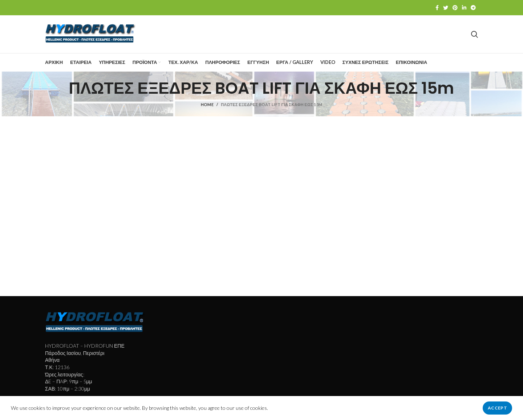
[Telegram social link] (473, 8)
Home (207, 104)
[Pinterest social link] (455, 8)
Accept (497, 408)
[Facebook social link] (437, 8)
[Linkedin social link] (464, 8)
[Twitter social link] (446, 8)
